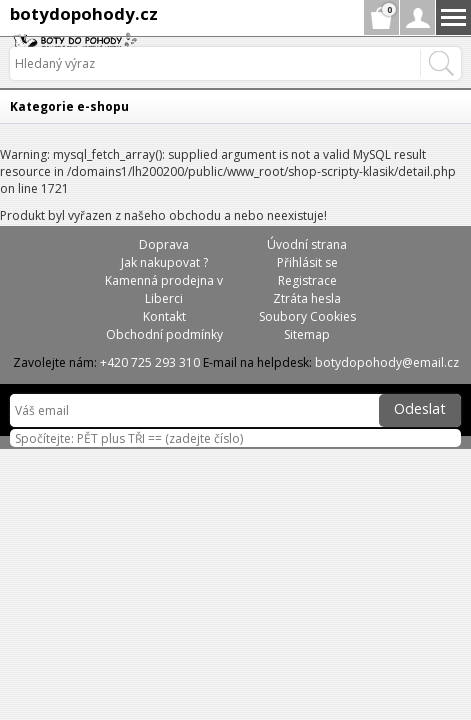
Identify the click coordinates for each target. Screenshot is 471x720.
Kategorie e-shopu (69, 106)
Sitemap (307, 334)
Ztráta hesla (307, 298)
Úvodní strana (307, 244)
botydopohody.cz (84, 13)
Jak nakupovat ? (164, 262)
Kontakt (164, 316)
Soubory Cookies (307, 316)
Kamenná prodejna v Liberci (164, 289)
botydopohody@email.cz (387, 362)
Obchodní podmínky (164, 334)
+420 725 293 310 (150, 362)
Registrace (307, 280)
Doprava (164, 244)
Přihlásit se (307, 262)
